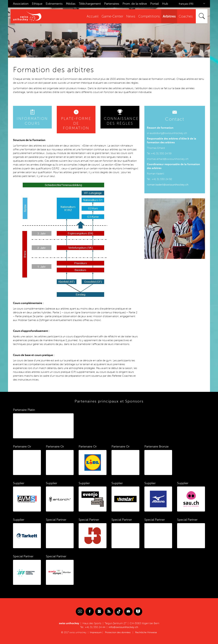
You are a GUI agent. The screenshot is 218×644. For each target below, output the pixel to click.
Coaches (186, 16)
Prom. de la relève (135, 4)
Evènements (54, 4)
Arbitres (169, 16)
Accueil (93, 16)
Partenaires (112, 4)
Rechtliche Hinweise (146, 632)
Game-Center (112, 16)
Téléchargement (90, 4)
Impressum (96, 632)
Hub (165, 4)
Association (21, 4)
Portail (154, 4)
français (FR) (186, 4)
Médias (71, 4)
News (131, 16)
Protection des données (118, 632)
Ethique (37, 4)
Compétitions (149, 16)
